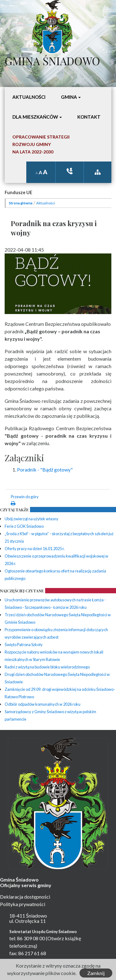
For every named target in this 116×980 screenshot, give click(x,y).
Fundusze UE (18, 192)
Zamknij (96, 973)
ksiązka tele (70, 171)
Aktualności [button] (29, 97)
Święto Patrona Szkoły (24, 645)
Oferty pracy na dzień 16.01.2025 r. (35, 549)
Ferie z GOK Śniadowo (24, 526)
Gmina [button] (69, 97)
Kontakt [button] (89, 117)
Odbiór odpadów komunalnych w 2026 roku (43, 704)
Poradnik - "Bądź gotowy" (45, 469)
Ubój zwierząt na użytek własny (32, 519)
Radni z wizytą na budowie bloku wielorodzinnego (47, 667)
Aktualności (46, 203)
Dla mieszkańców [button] (35, 117)
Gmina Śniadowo (52, 59)
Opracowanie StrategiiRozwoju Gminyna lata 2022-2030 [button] (41, 144)
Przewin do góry (25, 497)
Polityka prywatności (23, 904)
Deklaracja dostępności (25, 897)
